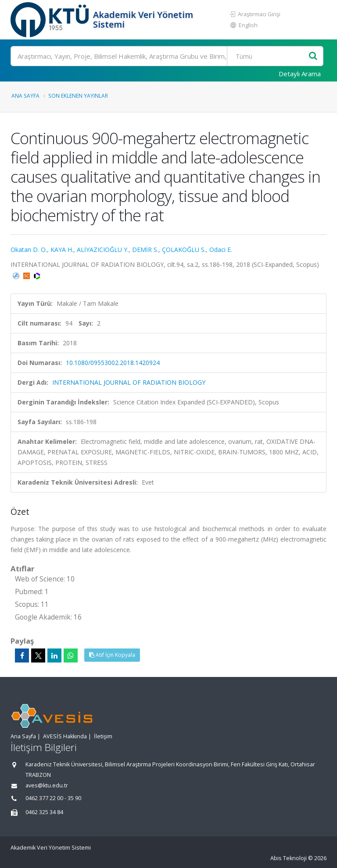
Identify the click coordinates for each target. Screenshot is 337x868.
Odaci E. (221, 250)
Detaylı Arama (300, 74)
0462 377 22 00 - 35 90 (53, 798)
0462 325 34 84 (44, 812)
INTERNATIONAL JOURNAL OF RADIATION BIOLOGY (129, 382)
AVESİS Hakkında (65, 736)
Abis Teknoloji (289, 858)
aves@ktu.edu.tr (47, 785)
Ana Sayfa (25, 96)
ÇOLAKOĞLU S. (184, 250)
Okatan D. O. (29, 250)
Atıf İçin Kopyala (112, 655)
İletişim (103, 736)
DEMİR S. (145, 250)
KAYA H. (62, 250)
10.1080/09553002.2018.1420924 (113, 363)
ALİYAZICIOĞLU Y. (103, 250)
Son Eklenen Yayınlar (78, 96)
